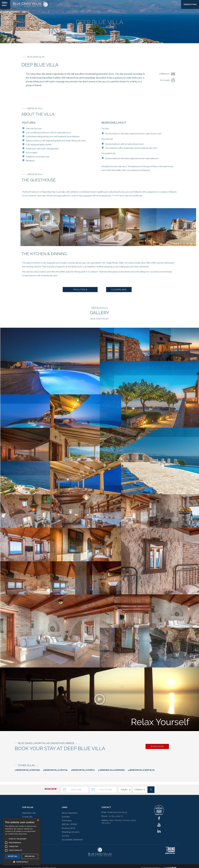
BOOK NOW (157, 747)
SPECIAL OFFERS (69, 825)
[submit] (151, 790)
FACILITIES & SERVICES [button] (80, 290)
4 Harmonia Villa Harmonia (111, 770)
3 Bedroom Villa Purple (83, 770)
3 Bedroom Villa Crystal (55, 770)
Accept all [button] (13, 856)
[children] (140, 790)
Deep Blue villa (29, 813)
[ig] (159, 826)
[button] (22, 862)
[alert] (22, 842)
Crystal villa (27, 817)
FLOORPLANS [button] (119, 290)
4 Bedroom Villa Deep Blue (141, 770)
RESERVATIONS (190, 4)
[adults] (125, 790)
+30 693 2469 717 (116, 816)
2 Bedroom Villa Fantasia (27, 770)
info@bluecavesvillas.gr (117, 812)
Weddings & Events (71, 832)
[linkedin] (159, 832)
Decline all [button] (30, 856)
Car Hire (65, 836)
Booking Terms (68, 828)
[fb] (159, 819)
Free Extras (67, 821)
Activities (66, 817)
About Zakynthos (70, 813)
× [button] (38, 820)
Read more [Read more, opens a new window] (23, 834)
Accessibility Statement (72, 840)
